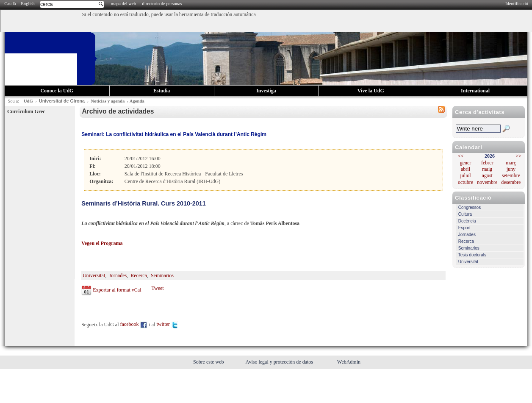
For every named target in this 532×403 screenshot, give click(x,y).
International (475, 91)
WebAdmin (349, 362)
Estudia (162, 91)
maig (487, 169)
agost (487, 175)
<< (461, 156)
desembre (511, 182)
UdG (28, 101)
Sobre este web (209, 362)
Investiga (266, 91)
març (511, 163)
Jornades (467, 235)
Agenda (137, 101)
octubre (465, 182)
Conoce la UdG (57, 91)
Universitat (468, 262)
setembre (511, 175)
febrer (487, 163)
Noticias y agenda (108, 101)
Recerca (466, 241)
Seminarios (469, 248)
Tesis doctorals (472, 255)
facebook (134, 324)
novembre (487, 182)
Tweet (157, 288)
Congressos (470, 207)
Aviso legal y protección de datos (280, 362)
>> (518, 156)
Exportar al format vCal (117, 290)
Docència (467, 221)
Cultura (465, 214)
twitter (167, 324)
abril (465, 169)
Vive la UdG (371, 91)
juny (511, 169)
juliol (465, 175)
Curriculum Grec (26, 111)
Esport (464, 228)
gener (466, 163)
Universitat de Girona (62, 101)
